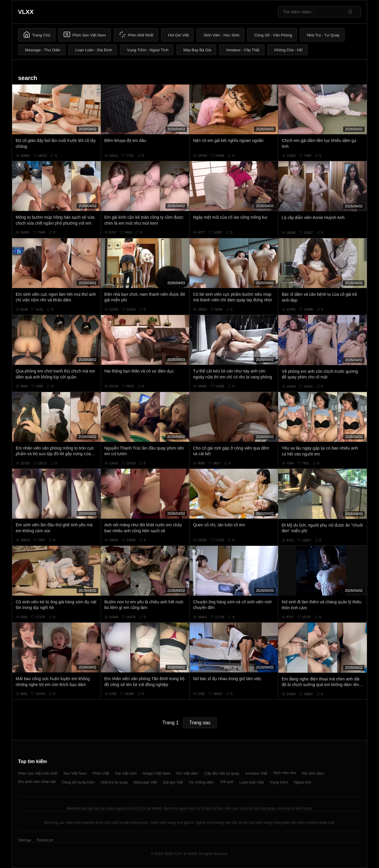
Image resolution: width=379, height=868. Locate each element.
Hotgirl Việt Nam (156, 773)
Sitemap (25, 840)
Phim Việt (101, 773)
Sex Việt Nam (75, 773)
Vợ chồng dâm (201, 782)
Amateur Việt (256, 773)
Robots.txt (45, 840)
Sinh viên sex (284, 773)
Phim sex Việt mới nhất (38, 773)
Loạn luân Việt (252, 782)
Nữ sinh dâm (313, 773)
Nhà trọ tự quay (114, 782)
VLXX (26, 12)
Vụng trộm (279, 782)
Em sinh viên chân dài (37, 782)
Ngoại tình (302, 782)
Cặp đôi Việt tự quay (222, 773)
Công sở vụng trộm (78, 782)
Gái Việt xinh (126, 773)
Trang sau (200, 723)
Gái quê (227, 782)
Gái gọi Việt (173, 782)
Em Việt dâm (187, 773)
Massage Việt (145, 782)
